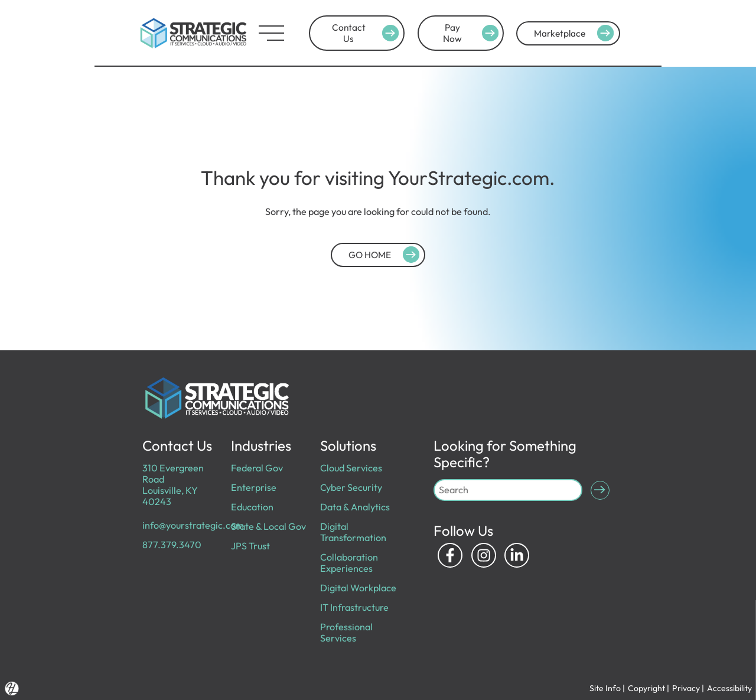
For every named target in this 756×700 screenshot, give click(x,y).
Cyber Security (351, 487)
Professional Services (346, 632)
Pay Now (472, 33)
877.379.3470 (172, 545)
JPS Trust (250, 546)
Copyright (646, 688)
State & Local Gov (268, 526)
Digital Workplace (358, 588)
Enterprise (254, 487)
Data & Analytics (355, 507)
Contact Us (367, 33)
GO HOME (386, 255)
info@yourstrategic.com (193, 525)
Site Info (605, 688)
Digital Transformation (353, 532)
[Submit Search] (600, 490)
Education (252, 507)
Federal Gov (257, 468)
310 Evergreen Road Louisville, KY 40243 (173, 485)
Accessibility (729, 688)
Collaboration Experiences (349, 563)
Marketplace (576, 33)
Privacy (686, 688)
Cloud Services (351, 468)
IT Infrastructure (354, 607)
